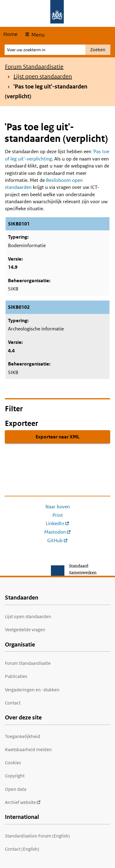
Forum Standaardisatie (34, 67)
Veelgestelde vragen (25, 630)
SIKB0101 (19, 224)
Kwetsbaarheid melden (28, 749)
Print (58, 515)
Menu (37, 35)
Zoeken (98, 50)
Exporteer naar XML (57, 437)
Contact (13, 703)
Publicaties (16, 676)
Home (10, 34)
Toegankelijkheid (23, 736)
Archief (23, 802)
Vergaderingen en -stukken (32, 690)
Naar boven (58, 507)
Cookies (13, 763)
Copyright (15, 776)
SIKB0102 (19, 307)
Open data (16, 789)
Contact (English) (22, 849)
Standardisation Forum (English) (37, 836)
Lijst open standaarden (43, 76)
